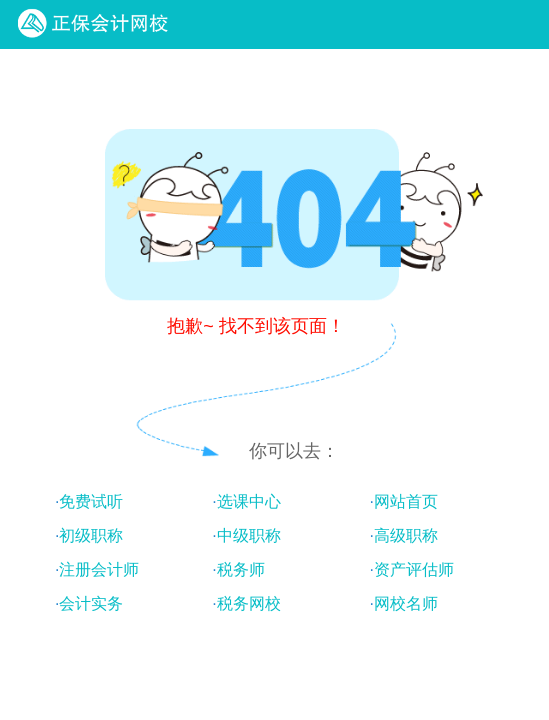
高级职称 (406, 535)
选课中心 (249, 501)
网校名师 (406, 603)
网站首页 (406, 501)
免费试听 (91, 501)
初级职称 (91, 535)
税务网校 (249, 603)
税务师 (241, 569)
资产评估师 (414, 569)
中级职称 (249, 535)
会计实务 (91, 603)
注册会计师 (99, 569)
